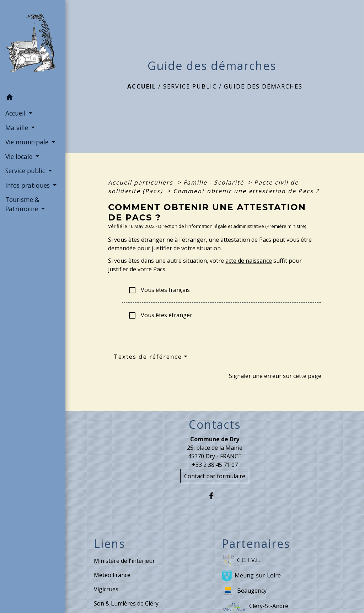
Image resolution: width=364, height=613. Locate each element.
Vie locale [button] (20, 156)
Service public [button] (26, 171)
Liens (109, 544)
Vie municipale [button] (28, 142)
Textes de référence (148, 356)
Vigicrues (106, 589)
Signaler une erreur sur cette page (275, 376)
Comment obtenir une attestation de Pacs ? (246, 191)
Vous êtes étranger (160, 316)
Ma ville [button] (18, 128)
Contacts (215, 425)
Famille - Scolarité (215, 182)
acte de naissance (249, 261)
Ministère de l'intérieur (124, 561)
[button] (33, 98)
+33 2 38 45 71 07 (215, 465)
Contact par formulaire (215, 476)
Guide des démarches (263, 86)
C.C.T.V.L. (241, 561)
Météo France (112, 575)
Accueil (142, 86)
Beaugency (244, 591)
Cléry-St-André (255, 606)
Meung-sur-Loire (251, 576)
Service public (190, 86)
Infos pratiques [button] (28, 185)
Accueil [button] (16, 113)
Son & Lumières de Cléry (126, 603)
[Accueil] (33, 45)
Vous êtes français (159, 290)
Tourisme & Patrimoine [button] (23, 204)
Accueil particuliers (142, 182)
